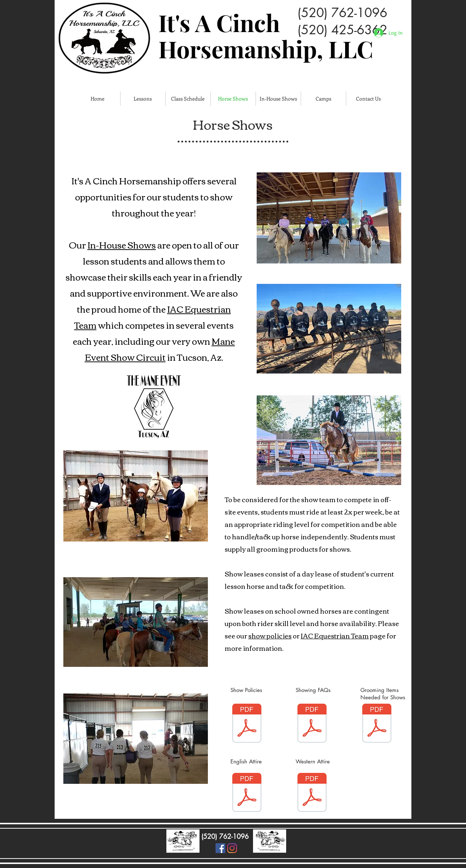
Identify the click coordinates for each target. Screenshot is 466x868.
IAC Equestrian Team (335, 636)
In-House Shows (122, 245)
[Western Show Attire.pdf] (312, 793)
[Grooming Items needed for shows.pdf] (377, 724)
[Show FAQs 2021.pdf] (312, 724)
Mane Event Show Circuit (160, 349)
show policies (270, 636)
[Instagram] (232, 848)
